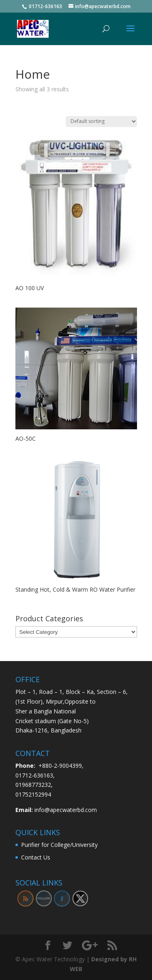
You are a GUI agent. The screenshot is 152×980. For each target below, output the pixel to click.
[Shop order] (101, 122)
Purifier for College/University (59, 845)
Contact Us (36, 857)
